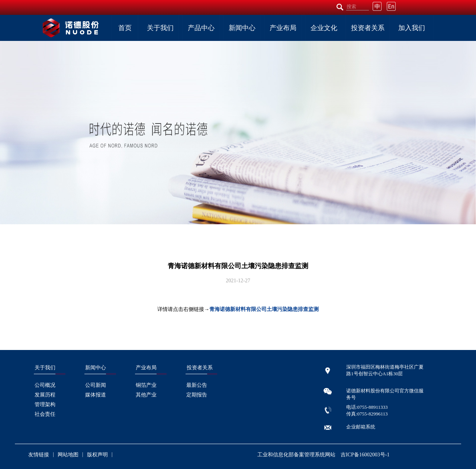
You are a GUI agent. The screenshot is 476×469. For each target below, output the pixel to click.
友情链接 (39, 455)
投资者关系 (368, 28)
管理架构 (45, 404)
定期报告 (197, 395)
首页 (125, 28)
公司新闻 (96, 385)
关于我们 (160, 28)
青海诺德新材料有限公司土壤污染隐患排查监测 (264, 309)
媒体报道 (96, 395)
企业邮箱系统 (361, 427)
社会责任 (45, 414)
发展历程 (45, 395)
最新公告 (197, 385)
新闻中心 (242, 28)
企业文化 (324, 28)
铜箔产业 (146, 385)
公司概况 (45, 385)
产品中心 (201, 28)
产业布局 (283, 28)
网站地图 (68, 455)
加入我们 (412, 28)
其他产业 (146, 395)
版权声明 (97, 455)
